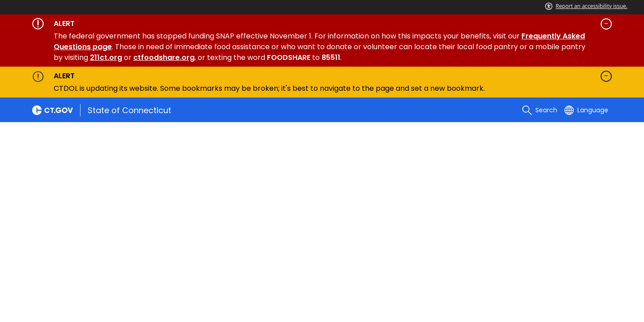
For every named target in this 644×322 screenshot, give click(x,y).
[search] (540, 110)
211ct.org (106, 57)
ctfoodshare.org (164, 57)
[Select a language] (586, 110)
